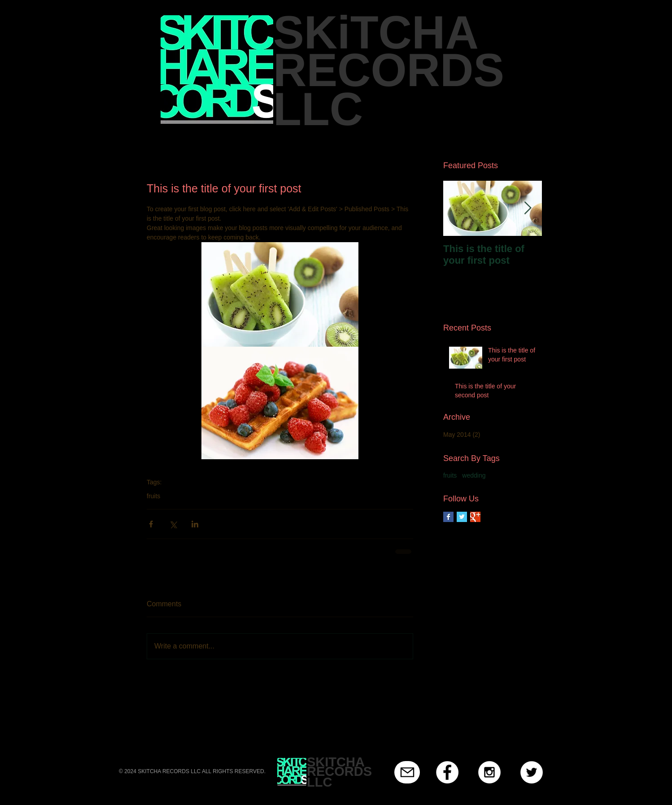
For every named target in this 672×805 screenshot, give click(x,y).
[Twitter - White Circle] (532, 772)
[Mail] (407, 772)
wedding (474, 475)
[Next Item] (528, 208)
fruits (153, 496)
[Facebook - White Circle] (447, 772)
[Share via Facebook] (151, 524)
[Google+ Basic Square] (475, 517)
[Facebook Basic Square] (448, 517)
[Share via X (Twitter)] (173, 524)
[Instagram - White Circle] (489, 772)
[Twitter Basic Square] (462, 517)
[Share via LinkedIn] (195, 524)
